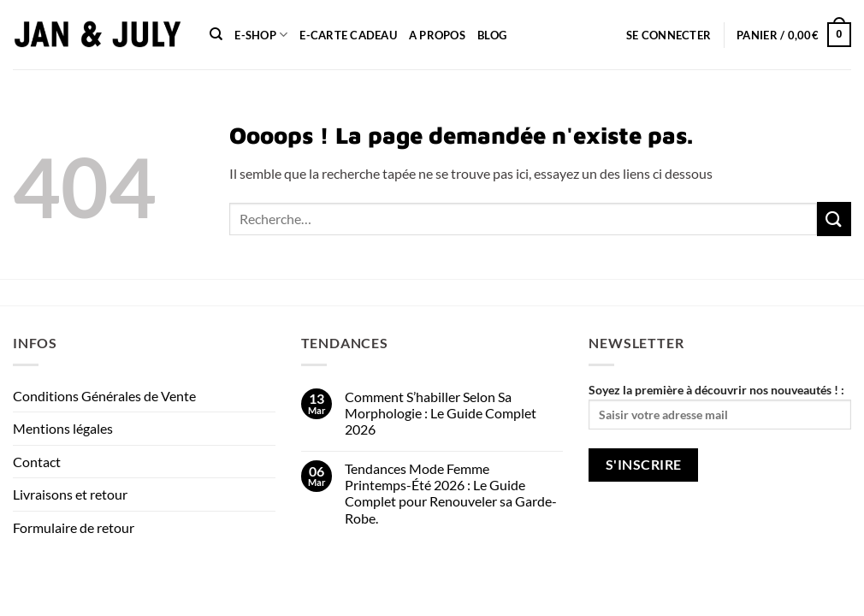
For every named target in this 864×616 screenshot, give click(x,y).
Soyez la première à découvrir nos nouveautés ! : (720, 406)
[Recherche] (216, 34)
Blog (492, 35)
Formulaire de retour (74, 527)
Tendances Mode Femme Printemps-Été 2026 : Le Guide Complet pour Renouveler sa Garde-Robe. (451, 493)
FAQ (254, 582)
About (32, 582)
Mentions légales (63, 428)
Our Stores (95, 582)
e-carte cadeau (348, 35)
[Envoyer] (834, 219)
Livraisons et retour (70, 494)
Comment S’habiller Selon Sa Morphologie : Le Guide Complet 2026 (441, 413)
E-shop (261, 35)
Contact (37, 462)
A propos (437, 35)
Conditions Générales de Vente (104, 396)
